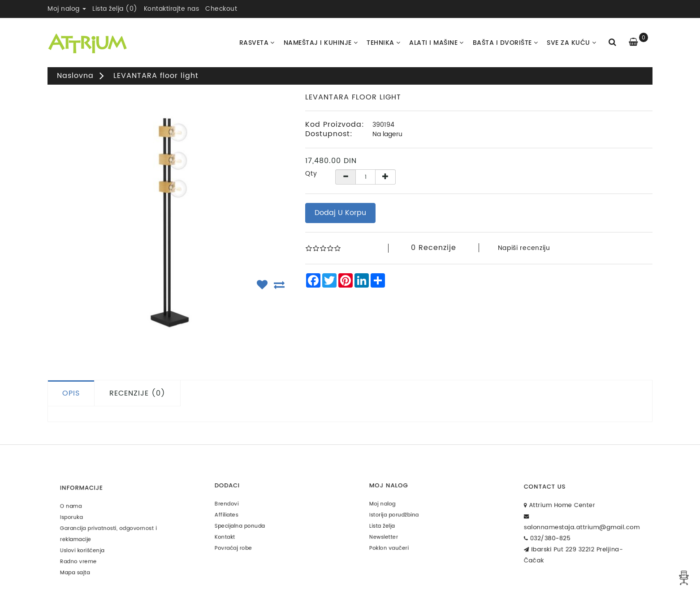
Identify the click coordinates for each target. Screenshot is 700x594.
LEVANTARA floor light (156, 76)
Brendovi (236, 506)
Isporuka (81, 519)
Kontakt (235, 532)
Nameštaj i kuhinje (321, 43)
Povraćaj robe (241, 541)
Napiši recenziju (524, 248)
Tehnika (383, 43)
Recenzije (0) (137, 393)
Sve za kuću (571, 43)
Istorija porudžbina (401, 514)
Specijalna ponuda (246, 523)
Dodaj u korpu (340, 213)
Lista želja (391, 523)
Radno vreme (86, 554)
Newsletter (392, 532)
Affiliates (236, 514)
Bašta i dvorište (506, 43)
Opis (71, 393)
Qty (311, 174)
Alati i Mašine (436, 43)
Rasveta (257, 43)
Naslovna (75, 76)
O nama (80, 510)
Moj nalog (391, 506)
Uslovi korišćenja (89, 545)
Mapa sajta (84, 563)
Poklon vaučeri (397, 541)
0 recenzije (434, 248)
